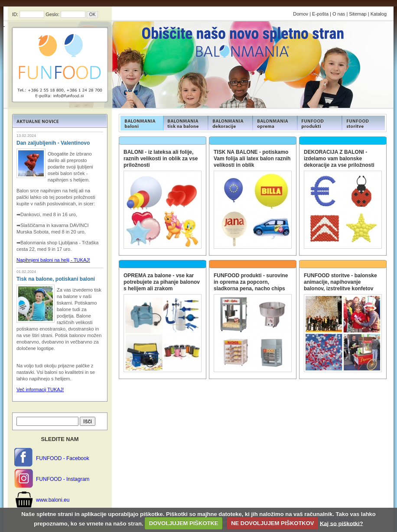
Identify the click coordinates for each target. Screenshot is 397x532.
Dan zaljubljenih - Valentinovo (53, 143)
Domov (301, 14)
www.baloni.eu (53, 500)
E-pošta (320, 14)
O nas (339, 14)
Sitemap (358, 14)
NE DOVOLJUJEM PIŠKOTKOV (272, 523)
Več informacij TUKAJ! (40, 389)
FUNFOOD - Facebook (63, 458)
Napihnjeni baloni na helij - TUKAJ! (53, 260)
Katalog (379, 14)
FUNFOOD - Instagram (63, 479)
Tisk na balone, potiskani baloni (56, 279)
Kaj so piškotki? (342, 523)
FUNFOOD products (141, 123)
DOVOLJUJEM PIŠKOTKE (184, 523)
